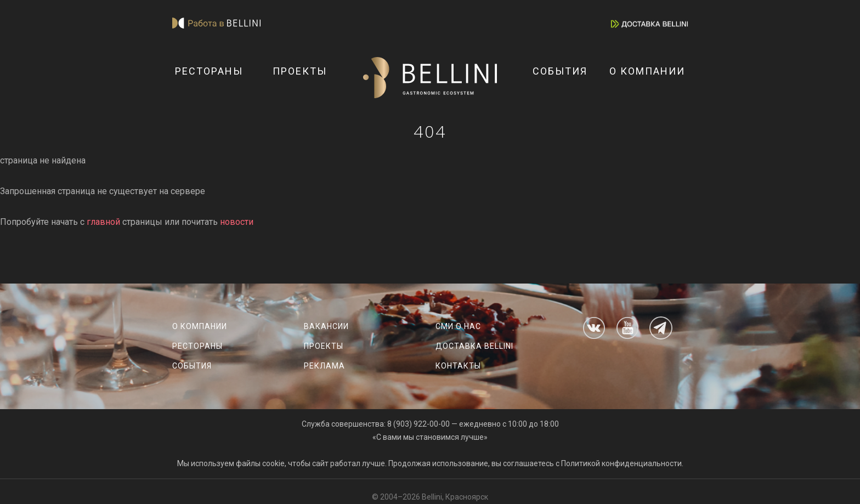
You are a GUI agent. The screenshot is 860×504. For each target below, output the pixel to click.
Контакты (458, 366)
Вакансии (326, 326)
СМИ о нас (458, 326)
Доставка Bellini (474, 346)
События (560, 71)
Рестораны (209, 71)
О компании (647, 71)
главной (103, 222)
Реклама (324, 366)
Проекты (300, 71)
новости (237, 222)
